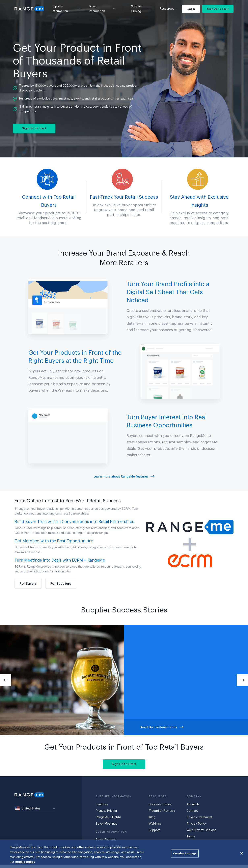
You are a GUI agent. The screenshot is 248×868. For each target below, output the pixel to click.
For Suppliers (61, 584)
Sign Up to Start (218, 9)
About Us (193, 804)
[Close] (242, 853)
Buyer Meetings (106, 824)
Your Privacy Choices (201, 830)
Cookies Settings (185, 853)
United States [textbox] (28, 808)
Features (102, 804)
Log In (191, 9)
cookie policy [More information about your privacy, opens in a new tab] (25, 862)
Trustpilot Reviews (162, 811)
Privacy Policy (197, 824)
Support (154, 830)
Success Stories (160, 804)
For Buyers (28, 584)
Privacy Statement (199, 817)
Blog (152, 817)
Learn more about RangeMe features (124, 477)
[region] (124, 854)
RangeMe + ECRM (108, 817)
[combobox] (35, 809)
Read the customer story (162, 727)
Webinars (155, 824)
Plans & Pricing (106, 811)
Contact (192, 811)
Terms (191, 837)
